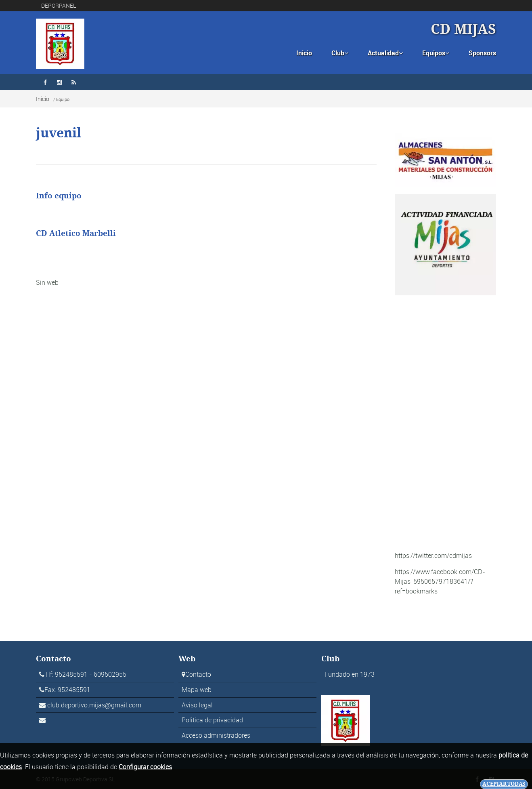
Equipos (436, 53)
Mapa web (197, 690)
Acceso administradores (216, 735)
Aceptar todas (504, 784)
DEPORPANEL (59, 5)
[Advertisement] (445, 423)
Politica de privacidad (212, 720)
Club (340, 53)
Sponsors (482, 53)
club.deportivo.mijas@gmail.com (94, 705)
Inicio (304, 53)
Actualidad (385, 53)
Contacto (198, 674)
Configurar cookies (145, 767)
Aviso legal (197, 705)
